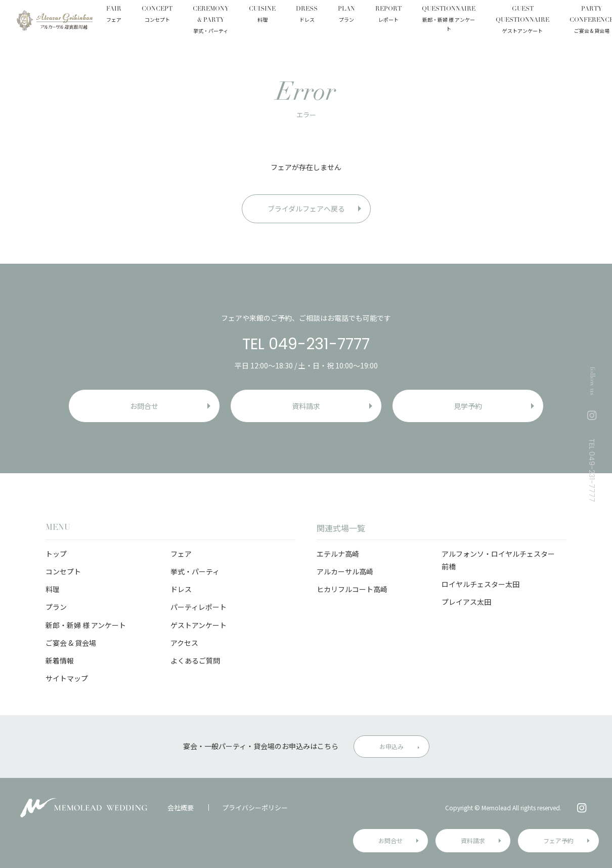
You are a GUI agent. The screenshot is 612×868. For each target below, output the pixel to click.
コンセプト (63, 571)
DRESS (307, 15)
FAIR (114, 15)
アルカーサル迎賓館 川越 (54, 20)
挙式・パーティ (195, 571)
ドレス (181, 589)
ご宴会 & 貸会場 (71, 643)
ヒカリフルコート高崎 (352, 589)
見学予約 (468, 406)
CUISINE (262, 15)
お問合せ (390, 840)
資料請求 (473, 840)
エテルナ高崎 (338, 554)
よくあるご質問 (195, 660)
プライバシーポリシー (255, 808)
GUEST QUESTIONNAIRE (522, 20)
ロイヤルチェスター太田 (480, 584)
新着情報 (60, 660)
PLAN (346, 15)
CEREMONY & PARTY (211, 20)
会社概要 (181, 808)
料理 (53, 589)
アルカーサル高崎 (345, 571)
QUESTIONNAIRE (449, 20)
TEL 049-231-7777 (306, 344)
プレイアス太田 (466, 602)
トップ (56, 554)
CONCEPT (157, 15)
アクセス (184, 643)
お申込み (391, 746)
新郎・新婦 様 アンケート (86, 625)
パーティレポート (199, 607)
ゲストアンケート (199, 625)
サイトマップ (67, 678)
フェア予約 (558, 840)
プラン (56, 607)
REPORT (388, 15)
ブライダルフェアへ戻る (306, 209)
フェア (181, 554)
